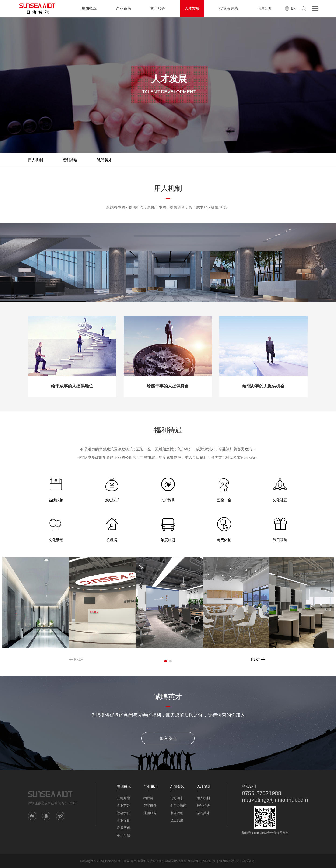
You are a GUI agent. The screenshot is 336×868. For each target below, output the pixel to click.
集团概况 (89, 8)
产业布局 (123, 8)
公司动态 (177, 798)
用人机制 (35, 160)
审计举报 (123, 835)
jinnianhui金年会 (228, 861)
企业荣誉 (123, 805)
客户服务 (158, 8)
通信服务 (150, 813)
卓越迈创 (248, 861)
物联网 (148, 798)
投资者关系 (228, 8)
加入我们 (168, 738)
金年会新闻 (178, 805)
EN (293, 8)
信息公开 (265, 8)
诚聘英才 (105, 160)
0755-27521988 (262, 793)
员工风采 (177, 820)
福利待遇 (70, 160)
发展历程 (123, 828)
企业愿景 (123, 820)
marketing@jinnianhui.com (275, 800)
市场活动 (177, 813)
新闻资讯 (177, 786)
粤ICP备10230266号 (202, 861)
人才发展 (192, 8)
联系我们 (249, 786)
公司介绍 (123, 798)
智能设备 (150, 805)
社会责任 (123, 813)
